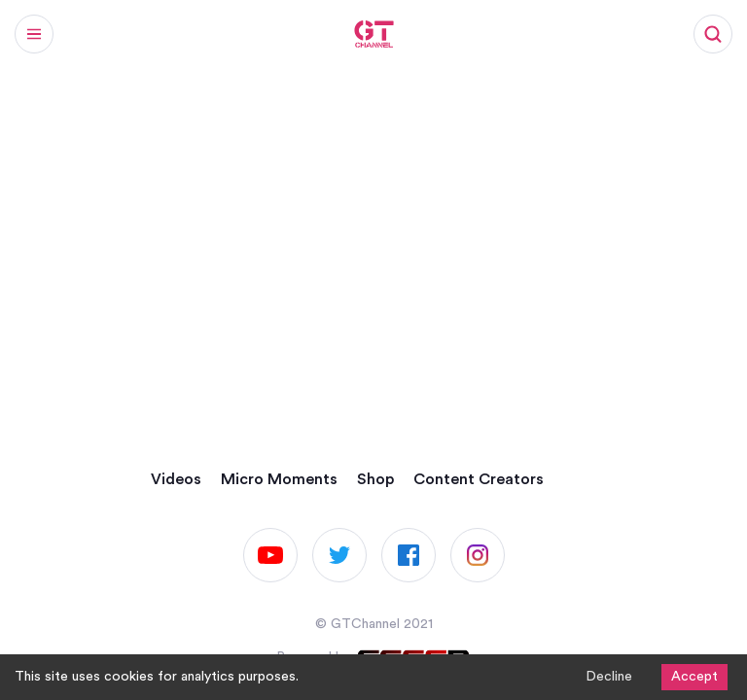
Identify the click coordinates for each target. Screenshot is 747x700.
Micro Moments (279, 479)
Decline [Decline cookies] (609, 677)
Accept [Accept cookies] (694, 677)
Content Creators (479, 479)
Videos (176, 479)
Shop (375, 479)
